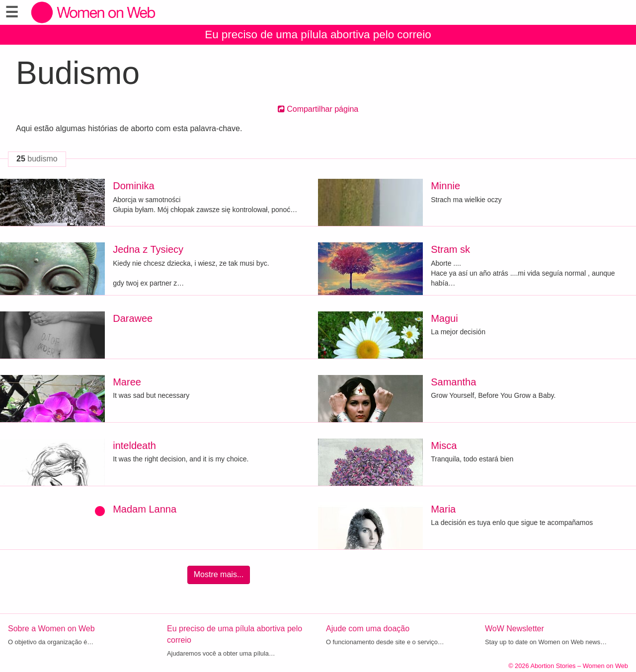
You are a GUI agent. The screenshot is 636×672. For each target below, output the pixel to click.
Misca (444, 446)
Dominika (133, 186)
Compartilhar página (318, 109)
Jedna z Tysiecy (148, 249)
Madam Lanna (145, 509)
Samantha (453, 382)
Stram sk (450, 249)
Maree (127, 382)
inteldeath (134, 446)
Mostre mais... (219, 574)
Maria (443, 509)
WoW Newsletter (515, 629)
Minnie (445, 186)
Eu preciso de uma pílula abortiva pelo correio (318, 35)
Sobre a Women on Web (51, 629)
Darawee (133, 318)
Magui (444, 318)
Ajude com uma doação (368, 629)
